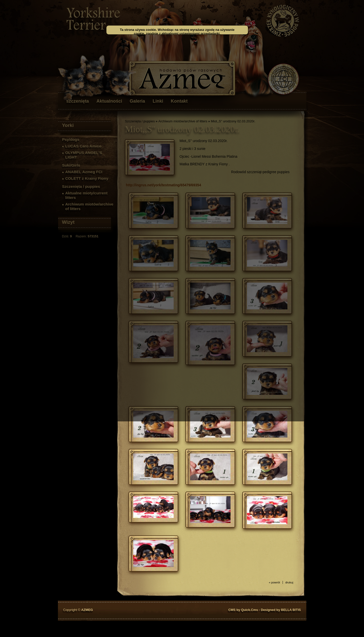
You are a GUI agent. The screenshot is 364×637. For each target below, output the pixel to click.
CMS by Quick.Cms (243, 610)
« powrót (274, 582)
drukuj (289, 582)
